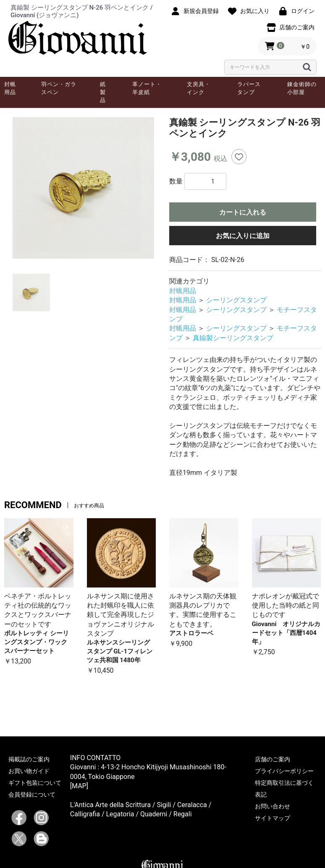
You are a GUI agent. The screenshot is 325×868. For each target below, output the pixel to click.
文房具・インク (199, 88)
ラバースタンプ (249, 88)
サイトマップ (273, 818)
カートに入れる (243, 212)
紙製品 (103, 92)
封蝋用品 (10, 88)
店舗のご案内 (273, 759)
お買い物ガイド (29, 771)
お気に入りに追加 (243, 236)
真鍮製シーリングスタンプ (233, 338)
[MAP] (79, 786)
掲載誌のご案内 (29, 759)
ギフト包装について (35, 783)
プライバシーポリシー (284, 771)
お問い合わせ (273, 806)
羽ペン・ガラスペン (59, 88)
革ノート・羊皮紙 (147, 88)
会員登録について (32, 795)
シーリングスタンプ (236, 300)
